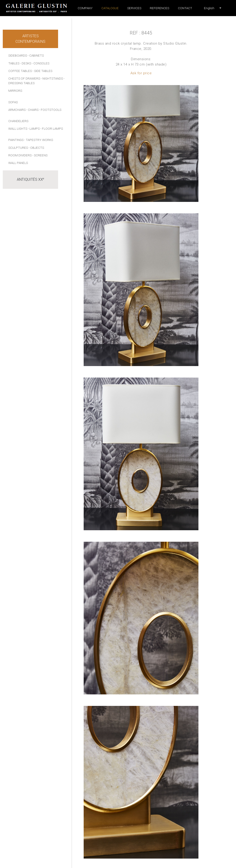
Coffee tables (20, 71)
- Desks (26, 63)
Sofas (13, 102)
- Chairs (32, 110)
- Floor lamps (52, 129)
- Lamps (34, 129)
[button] (209, 8)
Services (134, 8)
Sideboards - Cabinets (26, 55)
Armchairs (17, 110)
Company (85, 8)
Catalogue (110, 8)
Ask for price (141, 73)
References (159, 8)
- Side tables (42, 71)
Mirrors (15, 91)
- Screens (40, 155)
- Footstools (50, 110)
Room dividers (20, 155)
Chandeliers (18, 121)
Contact (185, 8)
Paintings (16, 140)
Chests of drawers (24, 78)
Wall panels (18, 163)
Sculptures (18, 148)
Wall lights (18, 129)
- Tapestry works (39, 140)
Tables (14, 63)
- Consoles (41, 63)
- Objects (36, 148)
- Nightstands (52, 78)
